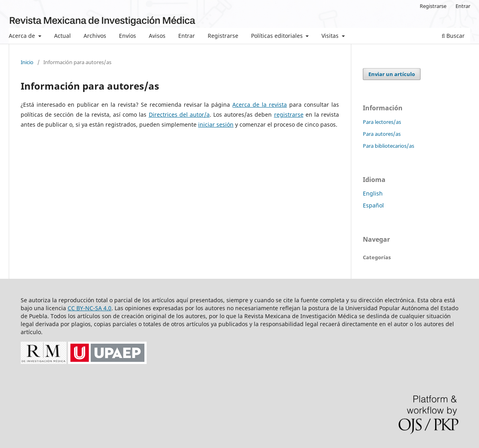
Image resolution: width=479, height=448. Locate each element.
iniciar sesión (216, 124)
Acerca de (23, 36)
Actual (62, 36)
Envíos (128, 36)
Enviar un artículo (392, 74)
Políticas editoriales (278, 36)
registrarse (289, 114)
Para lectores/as (382, 122)
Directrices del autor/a (179, 114)
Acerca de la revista (260, 105)
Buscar (453, 36)
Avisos (157, 36)
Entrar (187, 36)
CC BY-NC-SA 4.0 (90, 308)
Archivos (95, 36)
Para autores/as (382, 134)
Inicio (27, 62)
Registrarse (223, 36)
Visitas (331, 36)
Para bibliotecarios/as (388, 146)
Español (373, 205)
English (373, 193)
